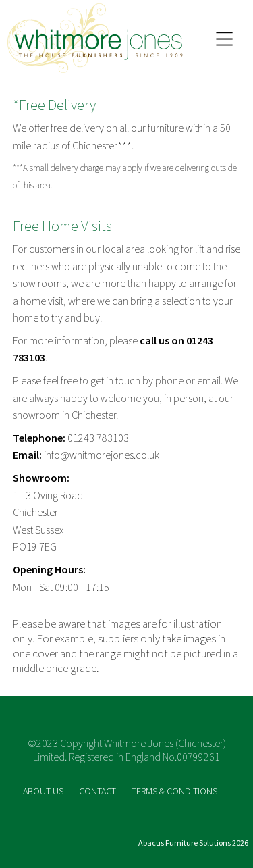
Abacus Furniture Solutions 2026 (193, 843)
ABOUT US (44, 791)
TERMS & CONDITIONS (174, 791)
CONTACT (99, 791)
